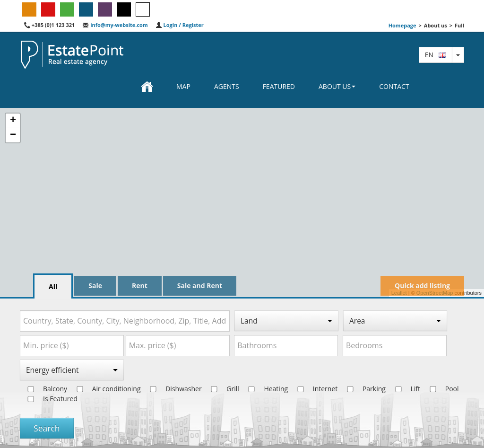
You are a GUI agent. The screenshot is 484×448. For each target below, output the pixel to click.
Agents (227, 86)
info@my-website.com (115, 25)
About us (337, 86)
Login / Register (180, 25)
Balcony (43, 389)
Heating (264, 389)
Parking (363, 389)
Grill (221, 389)
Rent (140, 285)
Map (183, 86)
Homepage (402, 25)
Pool (441, 389)
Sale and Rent (200, 285)
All (53, 286)
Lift (404, 389)
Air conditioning (105, 389)
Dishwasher (172, 389)
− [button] (13, 135)
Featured (279, 86)
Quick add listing (422, 285)
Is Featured (49, 399)
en (436, 55)
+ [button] (13, 121)
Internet (314, 389)
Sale (95, 285)
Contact (394, 86)
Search (47, 428)
